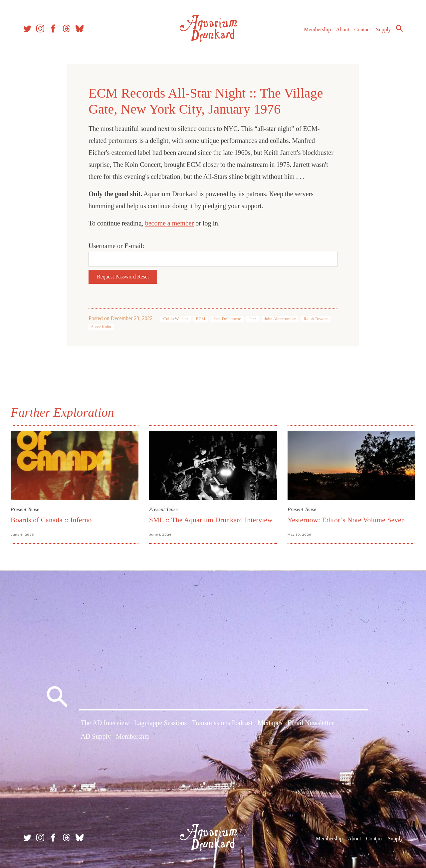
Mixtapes (270, 723)
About (342, 29)
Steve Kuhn (101, 327)
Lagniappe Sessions (160, 723)
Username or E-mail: (116, 246)
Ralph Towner (316, 319)
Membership (317, 29)
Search (399, 28)
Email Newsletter (310, 723)
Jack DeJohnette (227, 319)
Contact (363, 29)
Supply (384, 29)
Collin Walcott (175, 319)
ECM (201, 319)
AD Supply (96, 736)
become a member (170, 223)
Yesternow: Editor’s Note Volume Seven (346, 520)
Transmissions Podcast (222, 723)
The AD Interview (105, 723)
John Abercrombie (280, 319)
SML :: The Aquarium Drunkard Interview (211, 520)
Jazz (253, 319)
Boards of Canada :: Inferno (51, 520)
